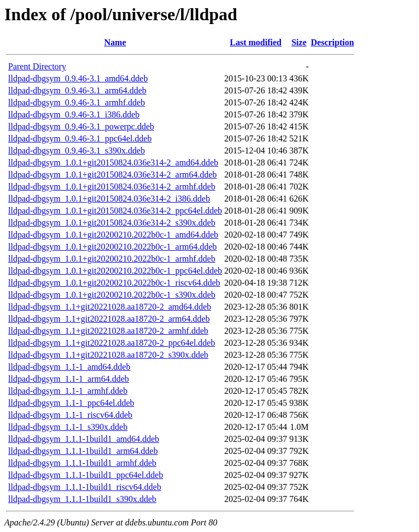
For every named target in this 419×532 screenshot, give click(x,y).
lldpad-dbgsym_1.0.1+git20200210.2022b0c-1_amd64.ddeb (113, 235)
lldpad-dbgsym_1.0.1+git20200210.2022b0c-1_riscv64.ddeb (114, 283)
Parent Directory (37, 66)
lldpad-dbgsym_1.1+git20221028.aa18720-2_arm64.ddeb (109, 319)
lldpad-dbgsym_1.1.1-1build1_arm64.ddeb (83, 451)
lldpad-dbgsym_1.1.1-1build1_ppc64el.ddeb (86, 475)
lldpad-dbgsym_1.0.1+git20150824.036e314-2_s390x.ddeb (112, 223)
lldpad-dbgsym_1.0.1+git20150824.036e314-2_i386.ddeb (109, 199)
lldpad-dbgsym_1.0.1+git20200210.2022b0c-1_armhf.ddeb (112, 259)
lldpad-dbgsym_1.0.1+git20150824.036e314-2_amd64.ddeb (113, 162)
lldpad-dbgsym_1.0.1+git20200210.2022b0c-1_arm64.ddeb (112, 247)
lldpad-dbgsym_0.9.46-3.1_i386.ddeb (74, 114)
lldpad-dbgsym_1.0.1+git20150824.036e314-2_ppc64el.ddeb (115, 211)
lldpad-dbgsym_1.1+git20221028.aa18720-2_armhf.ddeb (108, 331)
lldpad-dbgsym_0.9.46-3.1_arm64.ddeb (77, 90)
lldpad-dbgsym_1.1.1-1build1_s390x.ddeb (82, 499)
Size (299, 42)
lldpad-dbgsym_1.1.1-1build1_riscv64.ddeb (85, 487)
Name (115, 42)
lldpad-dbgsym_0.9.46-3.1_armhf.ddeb (77, 102)
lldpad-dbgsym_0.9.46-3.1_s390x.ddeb (77, 150)
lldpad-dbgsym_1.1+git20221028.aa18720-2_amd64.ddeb (110, 307)
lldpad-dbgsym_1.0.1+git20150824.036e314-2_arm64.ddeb (112, 175)
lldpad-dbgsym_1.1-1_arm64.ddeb (68, 379)
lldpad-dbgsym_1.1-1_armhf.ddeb (68, 391)
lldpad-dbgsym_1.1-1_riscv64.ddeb (70, 415)
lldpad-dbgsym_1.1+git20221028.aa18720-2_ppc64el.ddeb (112, 343)
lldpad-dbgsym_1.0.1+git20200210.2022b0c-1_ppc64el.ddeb (115, 271)
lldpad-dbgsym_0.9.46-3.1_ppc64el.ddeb (80, 138)
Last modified (256, 42)
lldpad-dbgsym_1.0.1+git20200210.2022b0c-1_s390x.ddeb (112, 295)
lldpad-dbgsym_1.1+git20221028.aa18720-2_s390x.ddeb (108, 355)
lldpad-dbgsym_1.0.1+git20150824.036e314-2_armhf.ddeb (112, 187)
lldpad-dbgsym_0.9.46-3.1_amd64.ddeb (78, 78)
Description (333, 42)
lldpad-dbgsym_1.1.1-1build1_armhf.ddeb (82, 463)
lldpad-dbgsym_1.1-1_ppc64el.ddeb (71, 403)
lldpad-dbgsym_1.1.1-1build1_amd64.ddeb (84, 439)
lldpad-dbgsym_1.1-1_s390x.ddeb (68, 427)
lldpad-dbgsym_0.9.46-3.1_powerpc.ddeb (81, 126)
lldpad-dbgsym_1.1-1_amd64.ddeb (69, 367)
